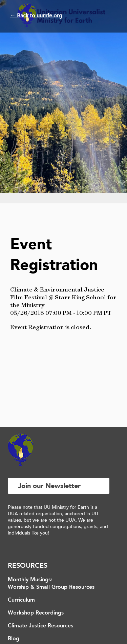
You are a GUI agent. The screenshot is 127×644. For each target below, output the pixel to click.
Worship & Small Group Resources (51, 587)
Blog (14, 639)
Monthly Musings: (30, 580)
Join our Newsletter (49, 486)
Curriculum (21, 600)
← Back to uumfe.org (36, 16)
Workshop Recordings (36, 613)
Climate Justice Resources (40, 626)
